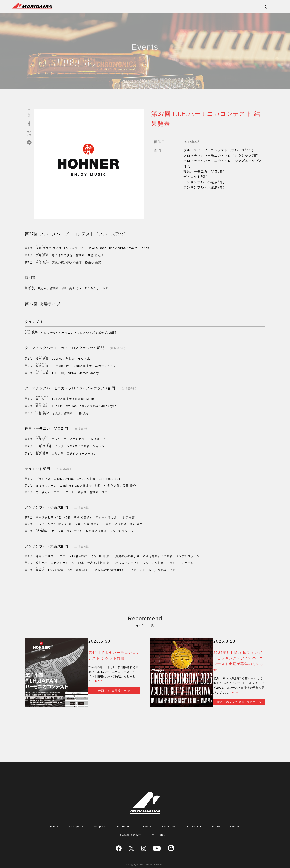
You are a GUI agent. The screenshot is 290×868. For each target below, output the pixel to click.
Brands (54, 819)
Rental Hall (194, 819)
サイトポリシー (162, 828)
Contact (235, 819)
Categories (76, 819)
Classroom (169, 819)
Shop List (100, 819)
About (216, 819)
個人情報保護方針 (130, 828)
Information (125, 819)
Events (147, 819)
